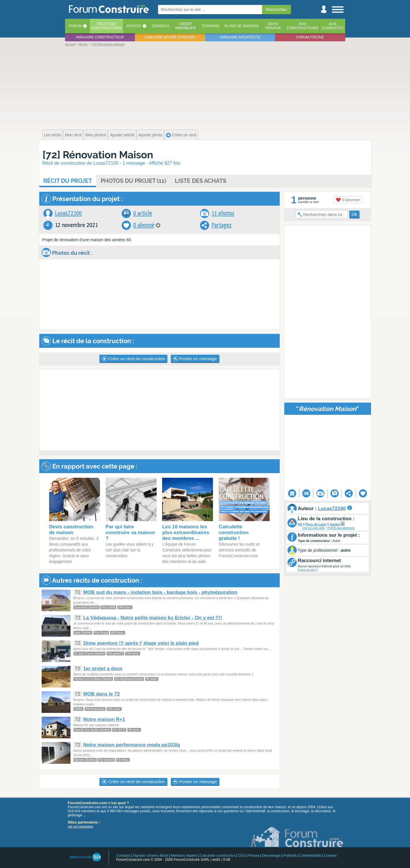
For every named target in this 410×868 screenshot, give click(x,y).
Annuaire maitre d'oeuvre (170, 37)
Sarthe (335, 524)
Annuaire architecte (240, 37)
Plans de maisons (242, 26)
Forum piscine (310, 37)
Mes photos (96, 135)
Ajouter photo (150, 135)
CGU (242, 856)
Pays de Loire (316, 524)
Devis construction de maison (71, 530)
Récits (106, 26)
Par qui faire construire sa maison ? (130, 532)
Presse (254, 856)
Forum (75, 26)
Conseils (161, 26)
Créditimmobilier (186, 26)
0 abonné (144, 225)
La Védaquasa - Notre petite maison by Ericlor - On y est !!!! (153, 618)
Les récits (53, 135)
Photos (134, 26)
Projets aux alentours (341, 528)
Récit (68, 181)
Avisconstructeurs (303, 26)
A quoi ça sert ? (308, 570)
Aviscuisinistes (333, 26)
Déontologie (271, 856)
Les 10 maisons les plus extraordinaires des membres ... (186, 532)
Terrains (210, 26)
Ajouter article (122, 135)
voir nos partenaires (81, 827)
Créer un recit (181, 135)
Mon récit (73, 135)
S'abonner (348, 200)
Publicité (290, 856)
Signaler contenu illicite (150, 856)
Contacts (123, 856)
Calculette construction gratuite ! (234, 532)
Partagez (221, 225)
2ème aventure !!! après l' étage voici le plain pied (141, 643)
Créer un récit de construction (133, 359)
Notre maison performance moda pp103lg (132, 745)
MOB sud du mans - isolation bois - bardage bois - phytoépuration (160, 592)
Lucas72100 (68, 213)
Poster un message (195, 359)
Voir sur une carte (313, 528)
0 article (143, 213)
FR (300, 524)
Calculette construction (217, 856)
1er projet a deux (103, 669)
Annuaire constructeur (100, 37)
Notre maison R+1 (104, 719)
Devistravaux (273, 26)
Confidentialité (310, 856)
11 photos (223, 213)
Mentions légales (184, 856)
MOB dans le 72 (102, 694)
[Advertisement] (205, 87)
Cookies (330, 856)
